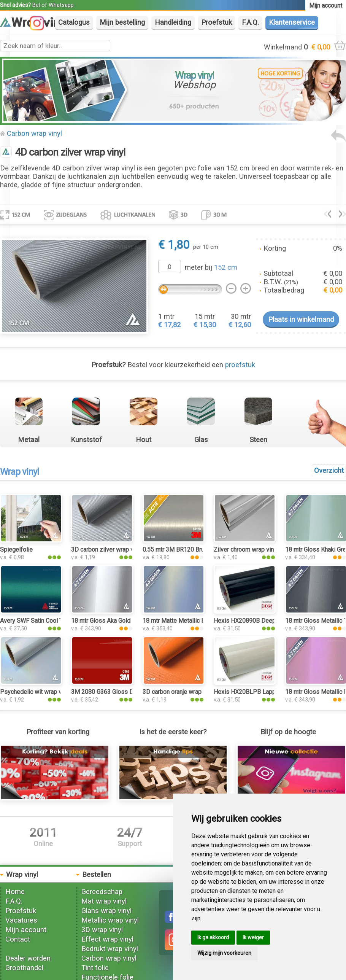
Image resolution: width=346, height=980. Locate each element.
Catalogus (74, 22)
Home (15, 892)
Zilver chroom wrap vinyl (246, 550)
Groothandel (24, 968)
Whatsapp (61, 5)
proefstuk (240, 365)
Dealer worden (28, 958)
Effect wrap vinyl (107, 939)
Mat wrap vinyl (104, 901)
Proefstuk (217, 22)
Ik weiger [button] (253, 937)
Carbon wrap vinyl (34, 134)
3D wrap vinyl (102, 930)
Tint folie (95, 968)
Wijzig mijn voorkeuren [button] (224, 953)
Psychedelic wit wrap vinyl (35, 692)
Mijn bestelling (122, 22)
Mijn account (26, 930)
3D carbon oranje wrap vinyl (179, 692)
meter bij (211, 267)
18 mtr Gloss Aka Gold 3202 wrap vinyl (122, 621)
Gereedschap (102, 892)
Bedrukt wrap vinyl (110, 949)
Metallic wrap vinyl (110, 920)
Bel (36, 5)
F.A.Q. (250, 22)
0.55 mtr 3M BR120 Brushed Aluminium (194, 550)
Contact (18, 939)
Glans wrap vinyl (106, 911)
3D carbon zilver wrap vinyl (107, 550)
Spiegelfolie (16, 550)
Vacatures (21, 920)
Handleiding (173, 22)
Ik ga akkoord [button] (213, 937)
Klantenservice (292, 22)
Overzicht (329, 471)
